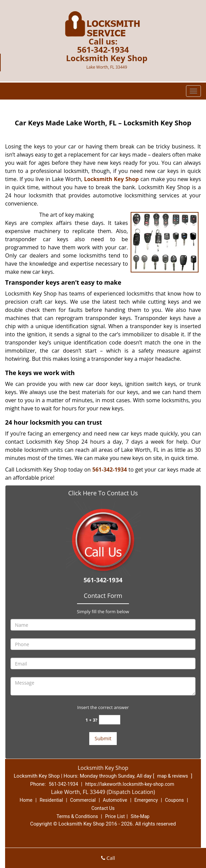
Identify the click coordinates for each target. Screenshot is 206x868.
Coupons (174, 800)
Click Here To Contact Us (103, 493)
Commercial (83, 800)
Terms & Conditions (77, 816)
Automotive (115, 800)
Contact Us (103, 808)
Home (26, 800)
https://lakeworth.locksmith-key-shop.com (130, 784)
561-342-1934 (103, 49)
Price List (115, 816)
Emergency (146, 800)
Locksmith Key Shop (111, 179)
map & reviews (173, 776)
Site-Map (140, 816)
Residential (51, 800)
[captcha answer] (110, 720)
